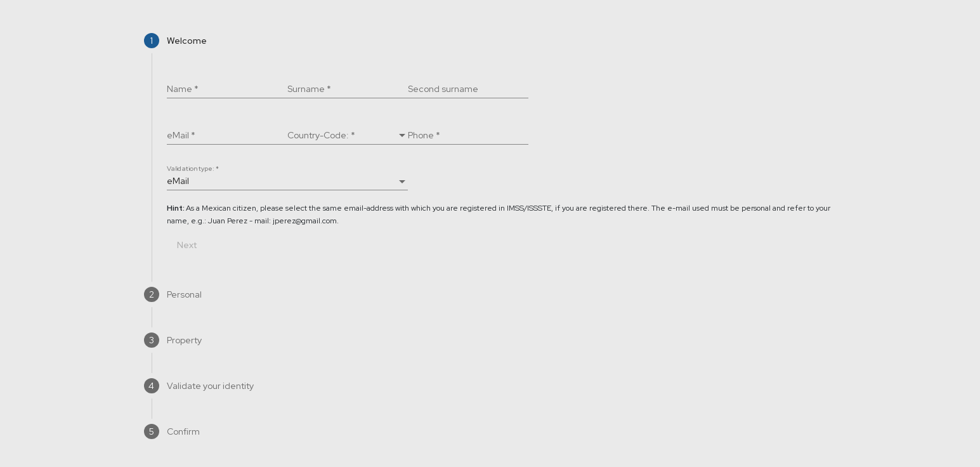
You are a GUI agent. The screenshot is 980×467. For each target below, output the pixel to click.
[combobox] (348, 136)
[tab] (490, 41)
